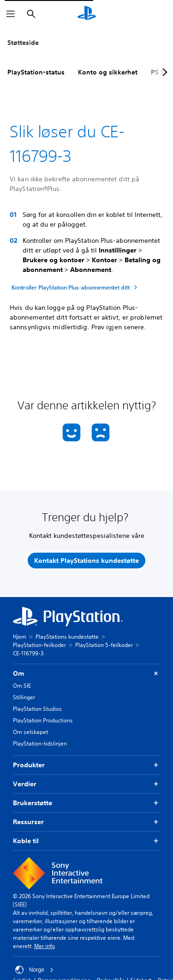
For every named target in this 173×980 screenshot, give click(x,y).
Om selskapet (30, 732)
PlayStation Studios (37, 709)
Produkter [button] (86, 765)
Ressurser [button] (86, 822)
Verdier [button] (86, 784)
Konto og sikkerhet (108, 72)
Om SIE (22, 686)
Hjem (20, 637)
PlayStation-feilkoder (39, 645)
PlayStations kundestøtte (67, 637)
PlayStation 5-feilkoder (104, 645)
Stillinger (24, 697)
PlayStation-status (36, 72)
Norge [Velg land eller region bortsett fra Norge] (34, 970)
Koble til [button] (86, 841)
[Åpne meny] (11, 14)
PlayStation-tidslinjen (40, 743)
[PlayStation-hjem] (87, 14)
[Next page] (163, 72)
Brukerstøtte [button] (86, 803)
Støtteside (23, 43)
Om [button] (86, 674)
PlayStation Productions (43, 720)
